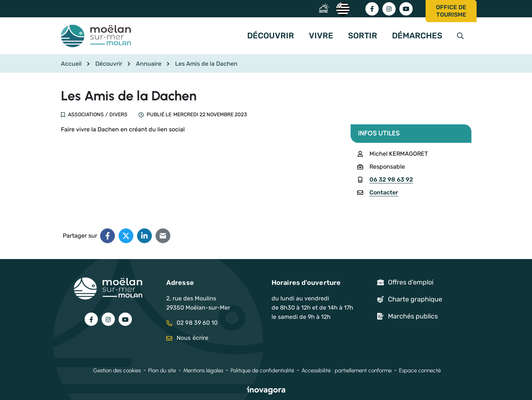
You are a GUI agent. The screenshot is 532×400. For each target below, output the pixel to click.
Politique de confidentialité (262, 370)
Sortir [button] (363, 36)
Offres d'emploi (411, 282)
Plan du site (162, 370)
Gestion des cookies (117, 370)
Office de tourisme (451, 11)
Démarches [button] (417, 36)
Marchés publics (413, 316)
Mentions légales (203, 370)
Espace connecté (420, 370)
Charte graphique (415, 299)
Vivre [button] (321, 36)
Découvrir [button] (271, 36)
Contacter (384, 192)
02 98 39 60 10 (192, 323)
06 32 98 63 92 (391, 180)
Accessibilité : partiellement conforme (347, 370)
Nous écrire (187, 338)
